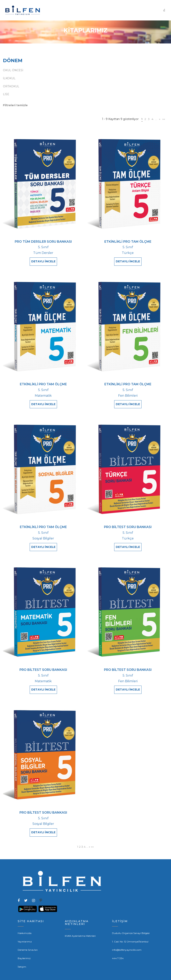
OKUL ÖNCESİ (13, 70)
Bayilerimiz (24, 949)
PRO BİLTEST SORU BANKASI (128, 523)
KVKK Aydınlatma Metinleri (80, 927)
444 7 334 (118, 949)
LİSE (6, 94)
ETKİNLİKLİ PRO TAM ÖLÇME (128, 242)
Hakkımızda (25, 924)
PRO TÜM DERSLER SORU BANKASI (43, 242)
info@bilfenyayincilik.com (127, 941)
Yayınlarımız (25, 933)
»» (164, 119)
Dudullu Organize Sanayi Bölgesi (131, 924)
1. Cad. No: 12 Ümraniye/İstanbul (130, 933)
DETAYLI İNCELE (43, 261)
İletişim (22, 957)
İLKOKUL (9, 78)
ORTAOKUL (11, 86)
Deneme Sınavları (28, 941)
